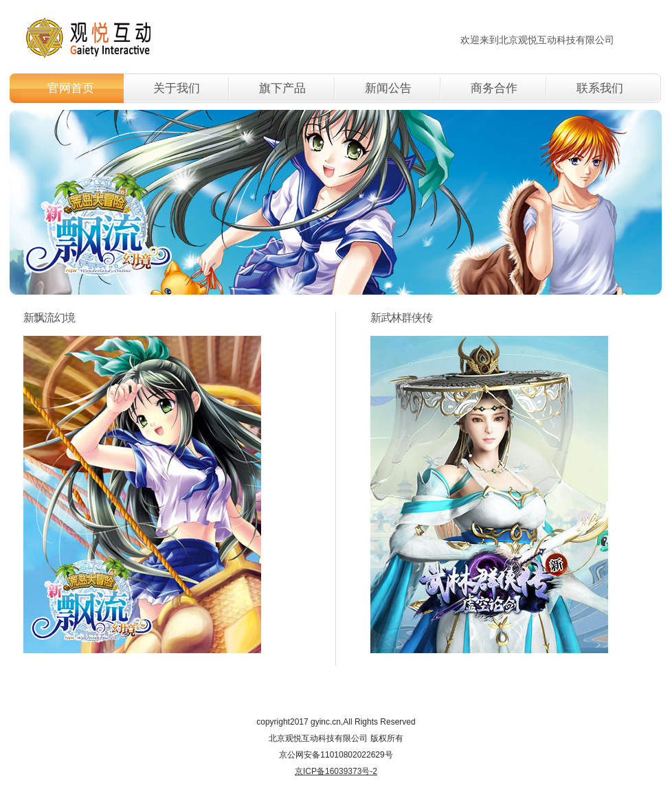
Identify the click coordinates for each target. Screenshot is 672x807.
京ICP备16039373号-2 (336, 771)
